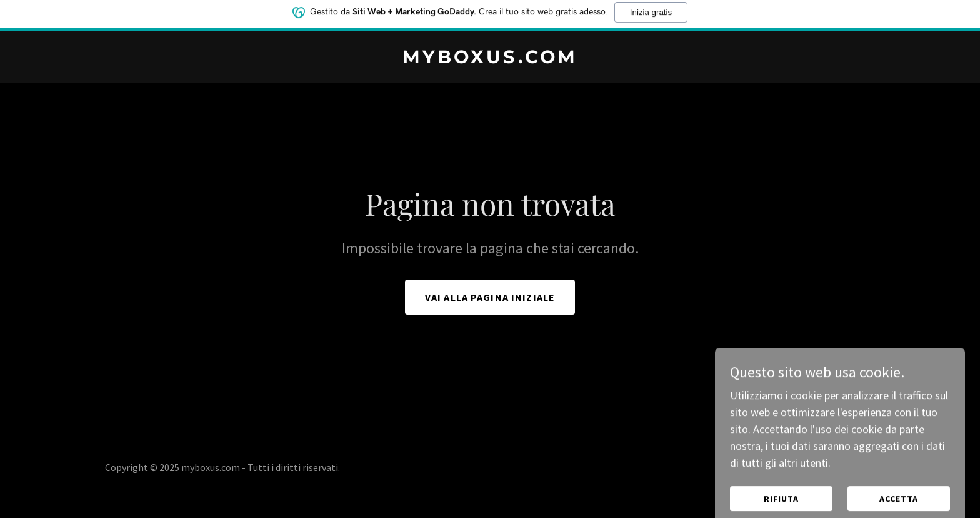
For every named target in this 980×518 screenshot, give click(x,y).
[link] (490, 59)
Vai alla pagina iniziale (490, 297)
